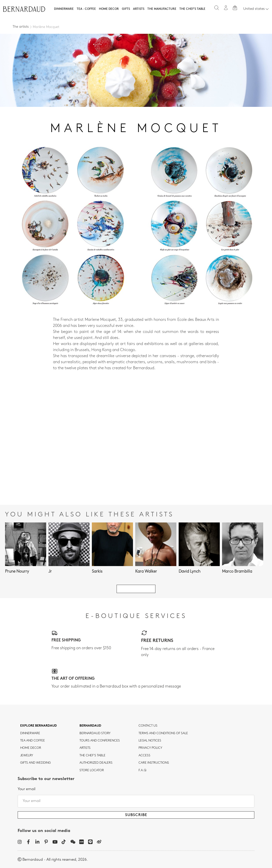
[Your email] (136, 801)
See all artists (136, 589)
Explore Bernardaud (38, 726)
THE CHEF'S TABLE (92, 756)
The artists (21, 27)
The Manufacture (162, 9)
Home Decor (109, 9)
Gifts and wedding (35, 763)
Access (144, 756)
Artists (139, 9)
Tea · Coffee (86, 9)
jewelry (27, 756)
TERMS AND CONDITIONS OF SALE (163, 733)
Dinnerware (64, 9)
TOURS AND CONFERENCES (100, 741)
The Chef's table (192, 9)
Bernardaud (90, 726)
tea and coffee (33, 741)
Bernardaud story (95, 733)
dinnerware (30, 733)
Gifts (126, 9)
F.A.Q (142, 770)
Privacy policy (150, 748)
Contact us (148, 726)
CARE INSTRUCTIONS (154, 763)
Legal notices (150, 741)
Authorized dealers (96, 763)
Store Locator (92, 770)
